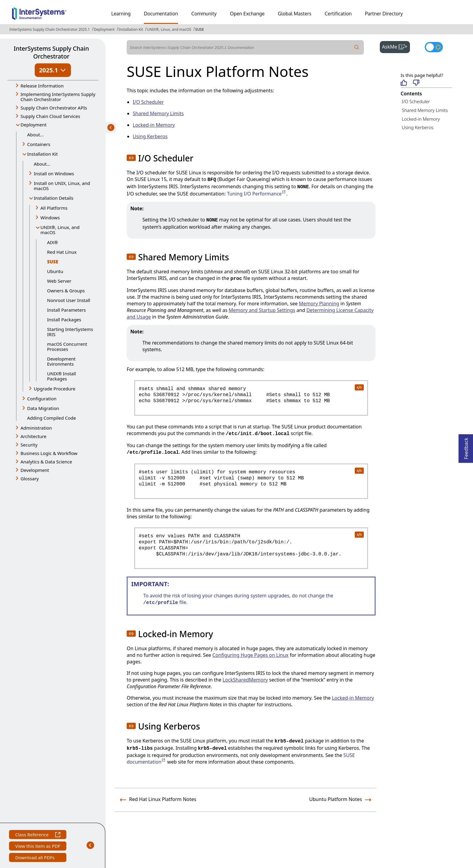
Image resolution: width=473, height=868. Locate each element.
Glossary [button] (30, 479)
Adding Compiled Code (52, 418)
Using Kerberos (418, 127)
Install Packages (64, 320)
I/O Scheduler (416, 101)
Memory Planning (319, 304)
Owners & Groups (66, 291)
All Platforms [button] (54, 208)
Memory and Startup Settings (262, 310)
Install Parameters (67, 310)
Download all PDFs (35, 858)
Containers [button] (39, 144)
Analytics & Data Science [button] (46, 462)
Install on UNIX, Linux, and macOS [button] (62, 186)
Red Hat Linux (62, 252)
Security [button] (29, 445)
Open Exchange (247, 14)
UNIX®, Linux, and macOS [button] (60, 230)
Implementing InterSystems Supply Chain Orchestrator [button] (58, 97)
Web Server (59, 281)
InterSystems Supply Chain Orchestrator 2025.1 (49, 29)
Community (204, 14)
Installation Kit (131, 29)
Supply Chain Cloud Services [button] (50, 116)
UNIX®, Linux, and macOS (169, 29)
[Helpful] (404, 83)
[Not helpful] (416, 83)
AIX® (52, 242)
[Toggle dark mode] (434, 47)
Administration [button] (36, 428)
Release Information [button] (42, 86)
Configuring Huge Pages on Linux (250, 655)
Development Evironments (61, 361)
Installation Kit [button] (43, 154)
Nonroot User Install (69, 300)
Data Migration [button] (43, 408)
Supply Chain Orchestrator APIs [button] (54, 108)
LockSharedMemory (245, 680)
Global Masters (295, 14)
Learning (121, 14)
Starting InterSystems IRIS (70, 332)
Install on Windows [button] (54, 173)
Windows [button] (50, 218)
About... (35, 135)
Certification (338, 14)
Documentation (161, 14)
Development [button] (35, 470)
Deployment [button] (33, 125)
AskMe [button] (396, 46)
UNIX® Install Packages (62, 376)
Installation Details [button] (54, 198)
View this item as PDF (38, 847)
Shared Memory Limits (425, 110)
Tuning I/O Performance (257, 194)
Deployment (104, 29)
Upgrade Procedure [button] (55, 389)
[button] (131, 158)
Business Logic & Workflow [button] (49, 453)
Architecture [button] (33, 436)
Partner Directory (384, 14)
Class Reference (38, 835)
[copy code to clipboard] (359, 387)
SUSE (200, 29)
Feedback (466, 447)
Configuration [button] (42, 399)
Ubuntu (55, 271)
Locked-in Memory (421, 119)
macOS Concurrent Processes (67, 347)
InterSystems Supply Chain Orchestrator (51, 52)
